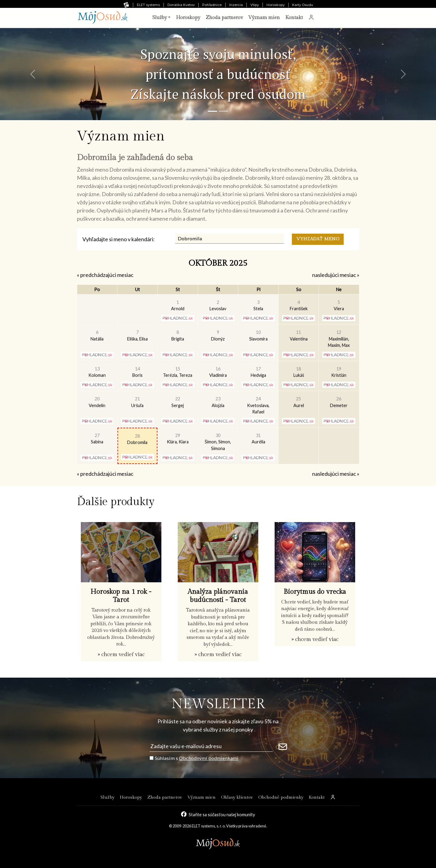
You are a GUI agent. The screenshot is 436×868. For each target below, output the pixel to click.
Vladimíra (218, 372)
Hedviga (258, 372)
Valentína (299, 335)
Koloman (97, 372)
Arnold (178, 306)
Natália (97, 335)
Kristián (339, 372)
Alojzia (218, 402)
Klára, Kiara (178, 439)
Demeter (339, 402)
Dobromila (137, 439)
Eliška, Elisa (137, 335)
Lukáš (299, 372)
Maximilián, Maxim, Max (339, 339)
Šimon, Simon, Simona (218, 442)
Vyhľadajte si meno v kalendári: (119, 239)
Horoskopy (276, 5)
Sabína (97, 439)
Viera (339, 306)
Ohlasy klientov (237, 797)
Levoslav (218, 306)
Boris (137, 372)
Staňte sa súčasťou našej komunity (222, 814)
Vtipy (255, 5)
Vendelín (97, 402)
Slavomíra (258, 335)
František (299, 306)
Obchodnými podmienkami (209, 758)
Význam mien (264, 18)
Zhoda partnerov (224, 18)
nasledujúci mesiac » (336, 275)
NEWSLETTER (218, 704)
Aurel (299, 402)
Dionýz (218, 335)
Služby (107, 797)
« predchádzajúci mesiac (105, 275)
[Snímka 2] (223, 111)
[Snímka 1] (213, 111)
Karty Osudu (303, 5)
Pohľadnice (212, 5)
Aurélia (258, 439)
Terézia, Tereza (178, 372)
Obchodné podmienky (281, 797)
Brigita (178, 335)
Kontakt (294, 18)
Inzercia (236, 5)
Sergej (178, 402)
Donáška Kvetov (181, 5)
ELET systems (148, 5)
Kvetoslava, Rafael (258, 405)
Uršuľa (137, 402)
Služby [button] (160, 18)
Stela (258, 306)
